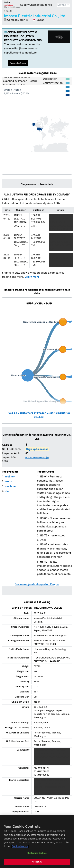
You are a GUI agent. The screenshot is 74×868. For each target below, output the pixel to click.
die (7, 491)
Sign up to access (37, 449)
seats (8, 482)
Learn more (32, 277)
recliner (10, 477)
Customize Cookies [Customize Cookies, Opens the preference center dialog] (37, 853)
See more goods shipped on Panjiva (37, 584)
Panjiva (12, 5)
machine (10, 486)
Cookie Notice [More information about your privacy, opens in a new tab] (20, 846)
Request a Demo (18, 63)
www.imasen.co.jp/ (37, 457)
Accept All (37, 862)
